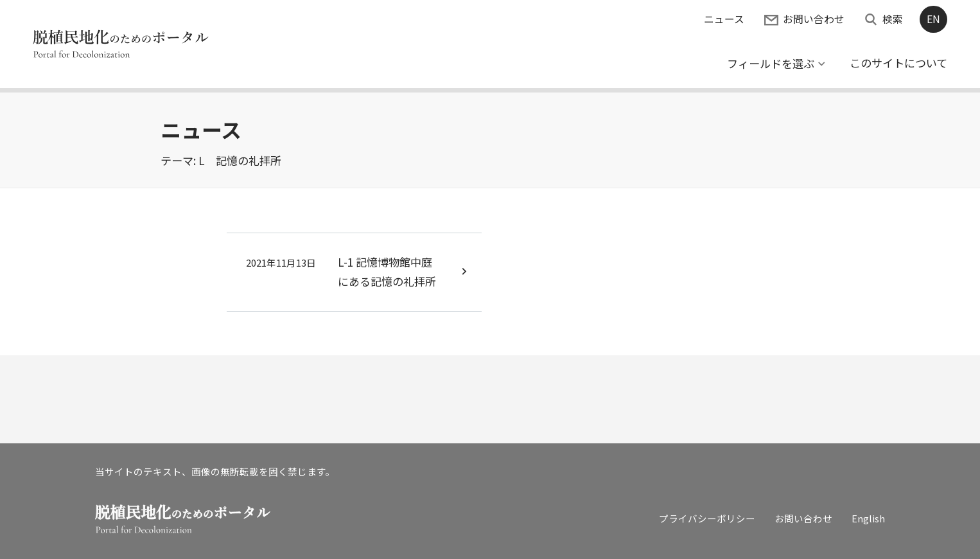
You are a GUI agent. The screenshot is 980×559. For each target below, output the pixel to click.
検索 (893, 19)
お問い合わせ (814, 19)
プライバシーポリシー (707, 518)
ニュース (724, 19)
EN (933, 19)
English (868, 518)
